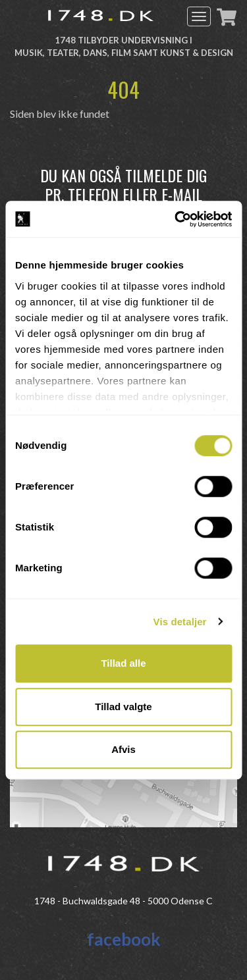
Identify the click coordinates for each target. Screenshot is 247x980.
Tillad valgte (123, 707)
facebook (124, 939)
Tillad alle (123, 663)
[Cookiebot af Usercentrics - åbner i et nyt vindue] (176, 219)
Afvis (123, 749)
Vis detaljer (180, 622)
